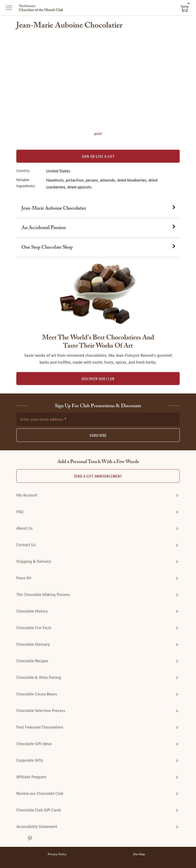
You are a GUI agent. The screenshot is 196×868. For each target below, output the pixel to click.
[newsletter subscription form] (98, 419)
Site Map (139, 854)
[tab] (98, 209)
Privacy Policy (57, 854)
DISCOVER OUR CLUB (98, 379)
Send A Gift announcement (98, 476)
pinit (98, 134)
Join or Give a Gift (98, 157)
